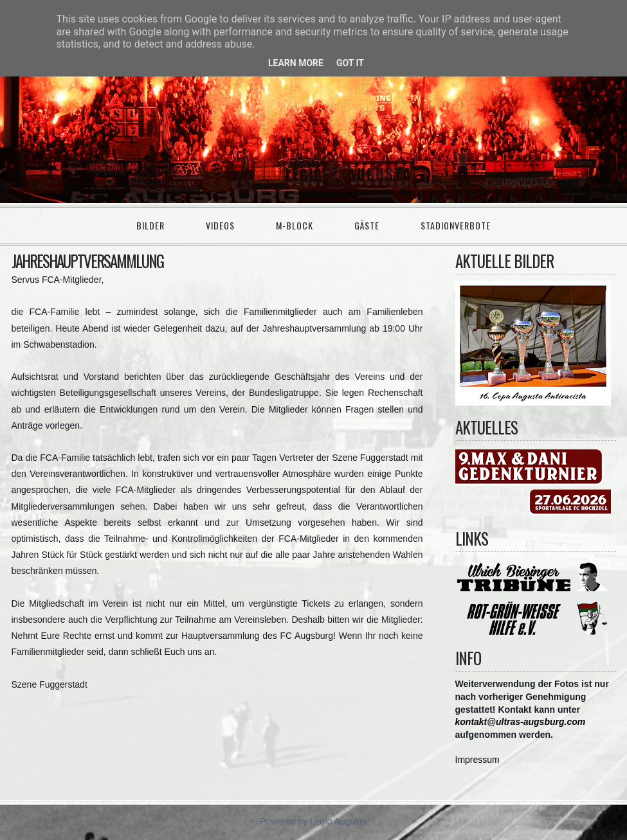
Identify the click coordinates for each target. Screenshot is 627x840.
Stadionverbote (456, 225)
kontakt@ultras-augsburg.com (521, 722)
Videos (220, 225)
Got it (350, 63)
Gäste (367, 225)
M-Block (295, 225)
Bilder (150, 225)
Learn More (296, 63)
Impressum (477, 760)
